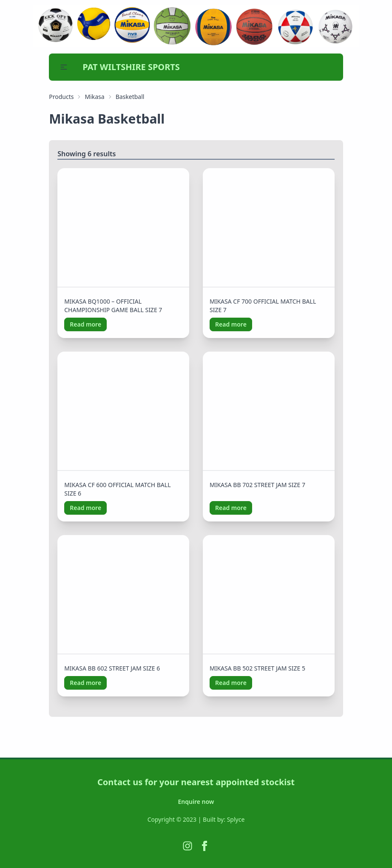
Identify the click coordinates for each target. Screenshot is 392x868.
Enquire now (196, 802)
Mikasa (94, 97)
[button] (64, 67)
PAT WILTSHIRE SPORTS (131, 67)
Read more (85, 324)
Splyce (236, 819)
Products (61, 97)
